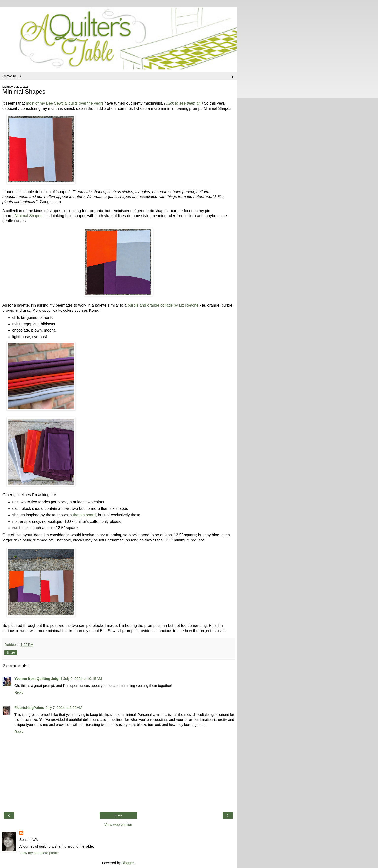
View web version (118, 825)
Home (118, 815)
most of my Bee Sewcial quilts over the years (65, 103)
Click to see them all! (184, 103)
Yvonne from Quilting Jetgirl (38, 679)
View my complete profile (39, 853)
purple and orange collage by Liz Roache (163, 305)
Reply (19, 692)
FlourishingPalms (29, 708)
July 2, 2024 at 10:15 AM (83, 679)
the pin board (84, 515)
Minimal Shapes (28, 216)
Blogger (128, 863)
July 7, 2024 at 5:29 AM (64, 708)
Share (11, 653)
